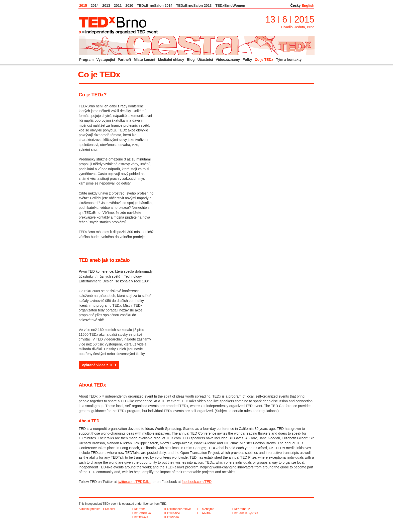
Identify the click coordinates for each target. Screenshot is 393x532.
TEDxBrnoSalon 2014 (155, 6)
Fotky (247, 60)
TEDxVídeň (171, 517)
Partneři (124, 60)
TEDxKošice (172, 513)
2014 (95, 6)
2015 (83, 6)
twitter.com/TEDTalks (134, 482)
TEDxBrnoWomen (230, 6)
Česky (295, 6)
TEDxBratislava (140, 513)
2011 (118, 6)
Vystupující (106, 60)
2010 (129, 6)
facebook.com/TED (197, 482)
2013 (106, 6)
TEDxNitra (204, 513)
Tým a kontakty (289, 60)
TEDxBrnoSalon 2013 (194, 6)
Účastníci (205, 60)
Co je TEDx (264, 60)
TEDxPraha (138, 509)
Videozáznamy (228, 60)
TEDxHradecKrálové (177, 509)
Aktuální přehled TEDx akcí (97, 509)
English (308, 6)
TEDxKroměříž (240, 509)
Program (86, 60)
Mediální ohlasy (171, 60)
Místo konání (145, 60)
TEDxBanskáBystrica (244, 513)
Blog (191, 60)
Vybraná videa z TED (99, 365)
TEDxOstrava (139, 517)
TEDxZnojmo (206, 509)
